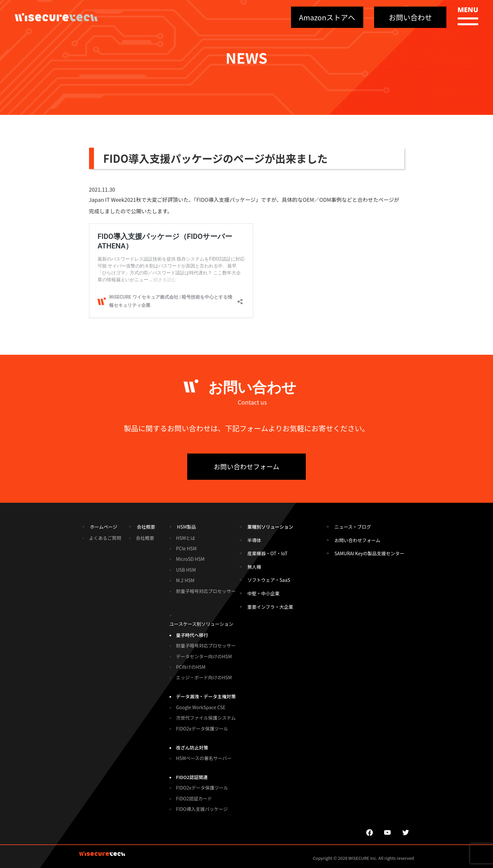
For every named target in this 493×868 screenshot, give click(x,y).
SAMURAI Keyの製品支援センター (369, 553)
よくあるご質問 (105, 538)
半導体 (254, 540)
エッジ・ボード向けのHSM (204, 677)
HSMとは (186, 538)
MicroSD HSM (190, 559)
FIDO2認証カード (194, 798)
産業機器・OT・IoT (267, 553)
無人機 (254, 567)
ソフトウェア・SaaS (269, 580)
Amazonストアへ (327, 17)
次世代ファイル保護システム (206, 718)
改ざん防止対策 (192, 748)
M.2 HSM (185, 580)
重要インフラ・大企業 (270, 607)
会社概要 (146, 527)
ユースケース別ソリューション (201, 624)
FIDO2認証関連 (192, 777)
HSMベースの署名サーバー (204, 758)
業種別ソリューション (270, 527)
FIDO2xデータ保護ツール (202, 729)
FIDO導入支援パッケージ (202, 809)
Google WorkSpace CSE (201, 707)
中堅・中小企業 (263, 593)
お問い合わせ (410, 17)
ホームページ (104, 527)
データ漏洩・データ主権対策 (206, 696)
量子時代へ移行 (192, 635)
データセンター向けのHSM (204, 656)
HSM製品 (187, 527)
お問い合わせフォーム (246, 466)
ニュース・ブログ (353, 527)
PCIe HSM (186, 548)
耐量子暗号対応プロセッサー (206, 591)
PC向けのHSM (191, 667)
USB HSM (186, 570)
